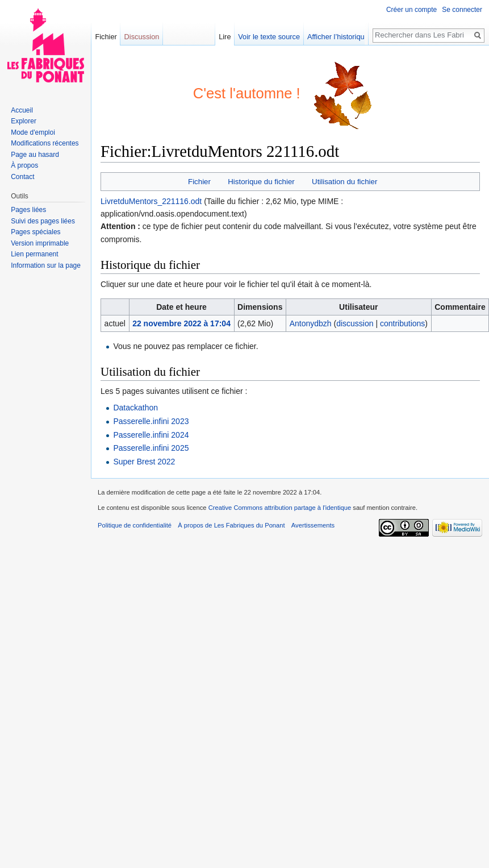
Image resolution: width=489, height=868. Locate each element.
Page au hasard (35, 155)
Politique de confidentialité (135, 525)
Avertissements (313, 525)
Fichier (199, 182)
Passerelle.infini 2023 (151, 421)
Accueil (22, 110)
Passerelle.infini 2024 (151, 435)
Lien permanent (34, 254)
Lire (235, 37)
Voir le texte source (280, 37)
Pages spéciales (35, 232)
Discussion (142, 37)
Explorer (24, 121)
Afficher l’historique (348, 37)
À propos (24, 165)
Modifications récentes (45, 143)
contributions (402, 323)
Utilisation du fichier (344, 182)
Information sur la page (46, 265)
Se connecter (462, 10)
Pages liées (28, 210)
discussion (355, 323)
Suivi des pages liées (43, 221)
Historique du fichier (261, 182)
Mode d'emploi (33, 132)
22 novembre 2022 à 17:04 (181, 323)
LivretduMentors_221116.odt (151, 201)
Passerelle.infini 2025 (151, 448)
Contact (22, 177)
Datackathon (135, 408)
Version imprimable (40, 243)
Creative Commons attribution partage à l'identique (280, 508)
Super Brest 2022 (144, 462)
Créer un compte (411, 10)
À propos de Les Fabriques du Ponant (231, 525)
